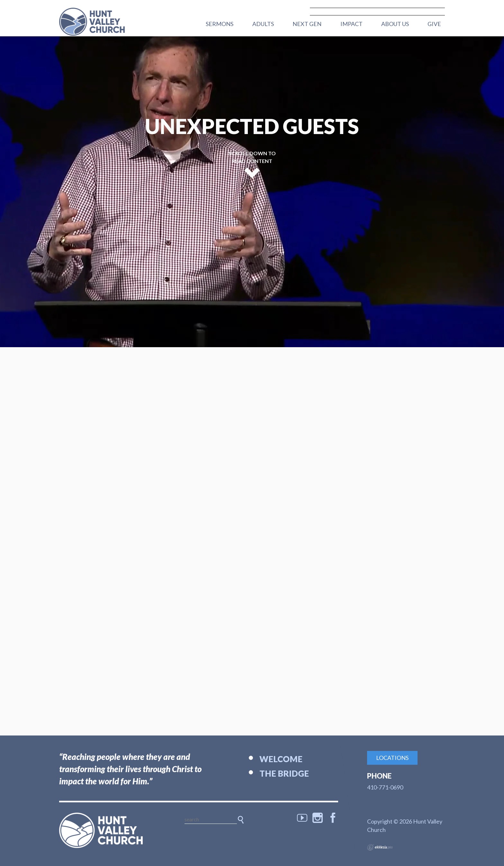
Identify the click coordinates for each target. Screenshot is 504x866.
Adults (263, 24)
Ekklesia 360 (380, 847)
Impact (351, 24)
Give (434, 24)
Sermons (220, 24)
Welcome (281, 759)
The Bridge (284, 773)
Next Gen (307, 24)
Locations (392, 758)
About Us (395, 24)
